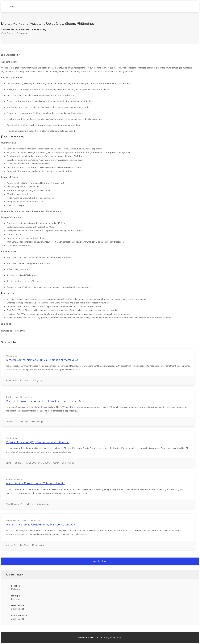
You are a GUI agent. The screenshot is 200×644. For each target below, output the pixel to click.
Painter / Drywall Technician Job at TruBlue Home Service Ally (45, 401)
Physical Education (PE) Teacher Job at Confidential (38, 442)
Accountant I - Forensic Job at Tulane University (36, 483)
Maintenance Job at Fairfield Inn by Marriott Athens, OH (41, 525)
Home (12, 5)
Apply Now (100, 561)
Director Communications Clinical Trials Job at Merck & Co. (42, 360)
